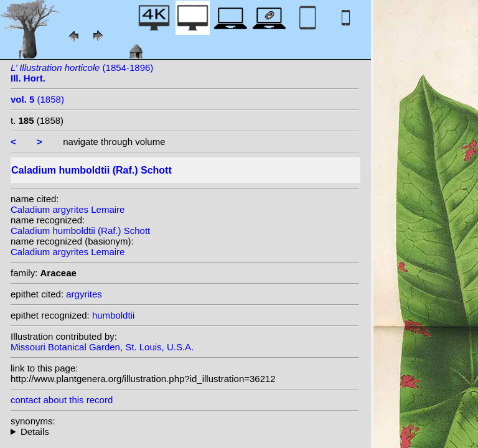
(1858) (37, 99)
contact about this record (62, 400)
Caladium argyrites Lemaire (68, 209)
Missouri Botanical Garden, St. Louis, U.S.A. (102, 347)
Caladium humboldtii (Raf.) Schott (80, 231)
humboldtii (113, 315)
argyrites (84, 294)
